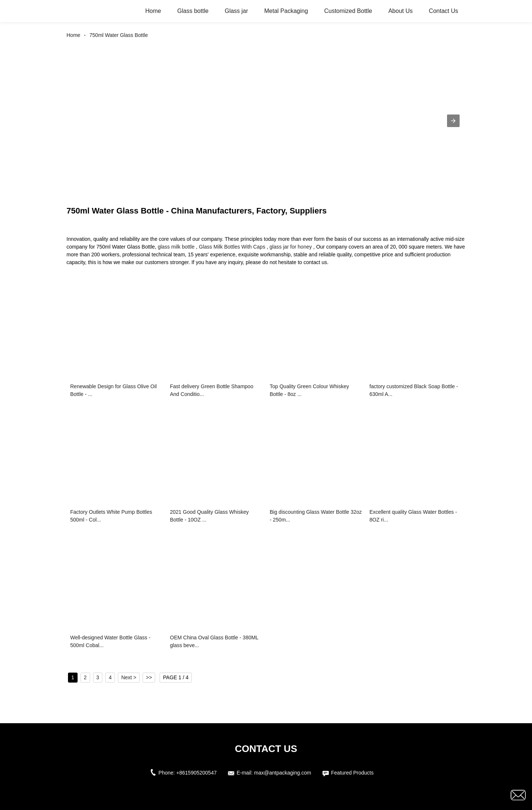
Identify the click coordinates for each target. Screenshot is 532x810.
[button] (453, 121)
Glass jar (236, 11)
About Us (400, 11)
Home (153, 11)
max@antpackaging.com (283, 773)
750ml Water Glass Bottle (119, 35)
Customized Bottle (348, 11)
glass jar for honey (291, 247)
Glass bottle (193, 11)
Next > (129, 677)
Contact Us (444, 11)
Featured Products (352, 773)
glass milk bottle (176, 247)
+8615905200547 (196, 773)
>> (149, 677)
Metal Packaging (286, 11)
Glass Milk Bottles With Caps (232, 247)
